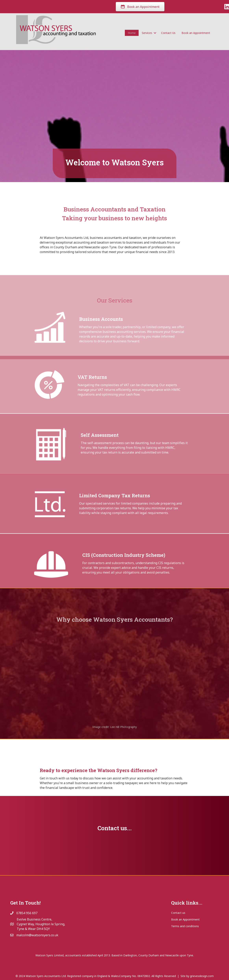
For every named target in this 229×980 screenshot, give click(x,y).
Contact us (178, 913)
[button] (155, 34)
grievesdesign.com (202, 976)
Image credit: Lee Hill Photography (115, 727)
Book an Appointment (196, 34)
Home (132, 34)
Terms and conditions (185, 926)
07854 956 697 (21, 6)
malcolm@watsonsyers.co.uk (57, 6)
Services (147, 34)
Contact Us (168, 34)
